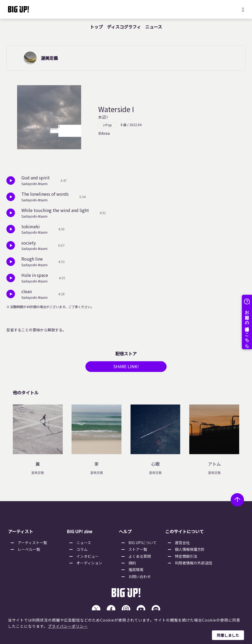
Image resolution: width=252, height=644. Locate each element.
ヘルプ (125, 533)
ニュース (154, 27)
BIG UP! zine (80, 533)
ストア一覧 (138, 551)
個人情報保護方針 (190, 551)
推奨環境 (136, 571)
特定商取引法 (186, 558)
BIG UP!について (143, 544)
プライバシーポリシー (68, 626)
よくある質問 (140, 558)
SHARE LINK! (126, 368)
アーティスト (21, 533)
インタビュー (88, 558)
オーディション (89, 564)
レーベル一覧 (29, 551)
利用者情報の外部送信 (194, 564)
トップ (96, 27)
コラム (82, 551)
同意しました (228, 635)
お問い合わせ (140, 578)
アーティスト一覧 (32, 544)
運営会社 (182, 544)
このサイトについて (184, 533)
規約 (132, 564)
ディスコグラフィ (124, 27)
